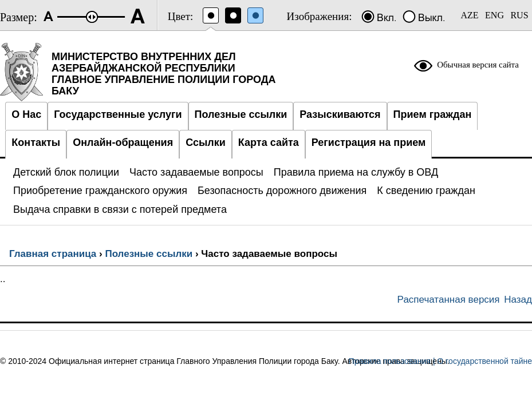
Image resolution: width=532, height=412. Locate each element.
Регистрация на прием (369, 142)
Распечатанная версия (449, 300)
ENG (494, 15)
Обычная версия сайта (478, 65)
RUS (519, 15)
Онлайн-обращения (123, 142)
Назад (518, 300)
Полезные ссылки (149, 254)
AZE (469, 15)
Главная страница (53, 254)
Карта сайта (269, 142)
